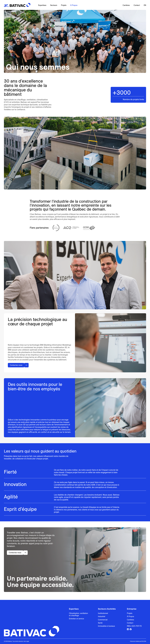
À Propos (74, 5)
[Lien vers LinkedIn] (128, 629)
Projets (64, 5)
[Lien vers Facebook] (131, 629)
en (145, 5)
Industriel (102, 616)
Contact (137, 5)
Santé (100, 623)
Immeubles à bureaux (106, 626)
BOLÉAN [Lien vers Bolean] (144, 641)
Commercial (103, 620)
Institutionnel (103, 613)
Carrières (126, 5)
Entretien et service (76, 619)
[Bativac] (17, 5)
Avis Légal (26, 641)
